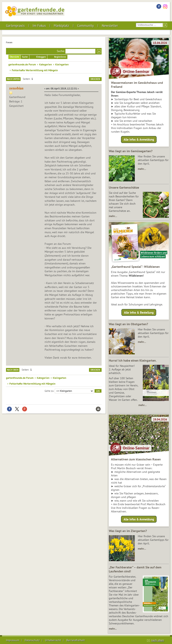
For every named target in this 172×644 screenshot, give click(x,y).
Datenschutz (32, 640)
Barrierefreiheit (76, 640)
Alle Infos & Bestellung (139, 312)
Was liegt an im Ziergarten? (128, 531)
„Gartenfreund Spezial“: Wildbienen (135, 267)
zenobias (16, 88)
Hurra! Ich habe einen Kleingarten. (133, 360)
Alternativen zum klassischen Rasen (136, 459)
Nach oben (13, 370)
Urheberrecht (53, 640)
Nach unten (13, 79)
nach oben (158, 640)
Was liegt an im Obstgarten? (128, 324)
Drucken (95, 79)
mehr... (113, 629)
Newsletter (110, 26)
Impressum (13, 640)
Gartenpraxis (15, 26)
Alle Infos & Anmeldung (139, 139)
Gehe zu (49, 391)
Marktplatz (61, 26)
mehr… (142, 169)
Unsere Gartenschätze (124, 187)
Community (85, 26)
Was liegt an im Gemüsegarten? (131, 151)
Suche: (61, 51)
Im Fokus (39, 26)
